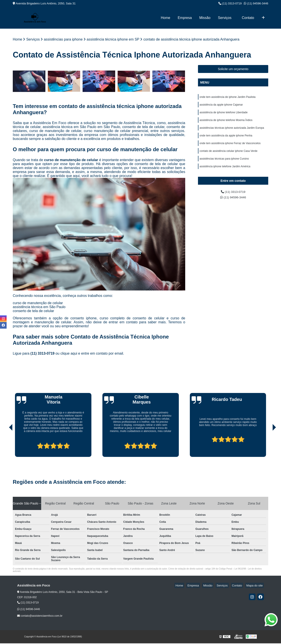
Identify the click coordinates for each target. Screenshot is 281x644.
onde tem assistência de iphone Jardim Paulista (227, 98)
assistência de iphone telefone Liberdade (224, 115)
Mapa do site (255, 586)
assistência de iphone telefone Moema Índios (226, 123)
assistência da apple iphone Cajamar (221, 106)
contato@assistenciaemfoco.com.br (40, 616)
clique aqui (69, 354)
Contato (248, 18)
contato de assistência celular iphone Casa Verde (228, 156)
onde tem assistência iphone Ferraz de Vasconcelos (230, 148)
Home (165, 18)
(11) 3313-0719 (230, 3)
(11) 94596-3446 (256, 3)
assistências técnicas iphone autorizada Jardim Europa (232, 131)
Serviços (225, 18)
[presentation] (5, 445)
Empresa (185, 18)
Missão (205, 18)
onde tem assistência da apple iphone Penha (226, 140)
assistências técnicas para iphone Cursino (224, 165)
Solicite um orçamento (233, 69)
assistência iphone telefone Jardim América (225, 173)
